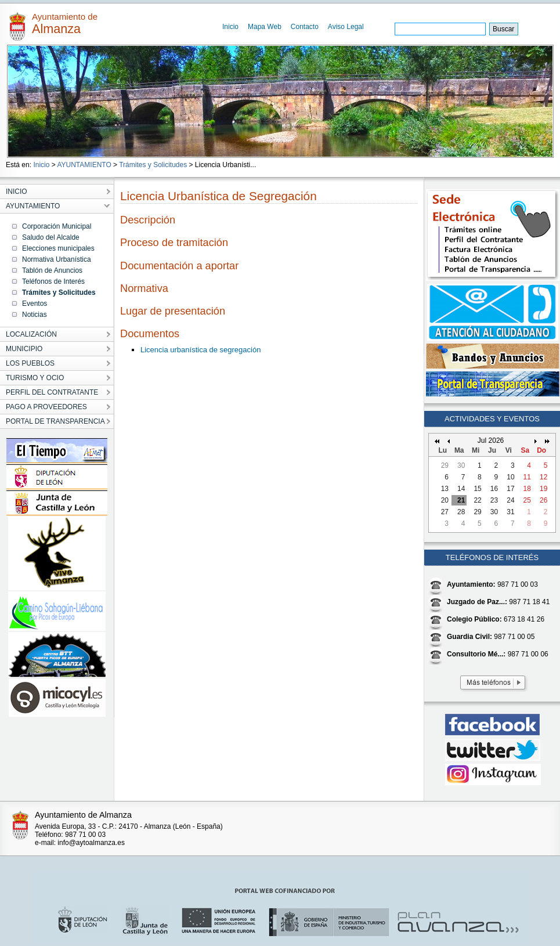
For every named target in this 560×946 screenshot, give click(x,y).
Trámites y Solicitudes (153, 165)
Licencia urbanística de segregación (200, 350)
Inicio (230, 27)
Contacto (305, 27)
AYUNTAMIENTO (84, 165)
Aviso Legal (346, 27)
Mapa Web (265, 27)
